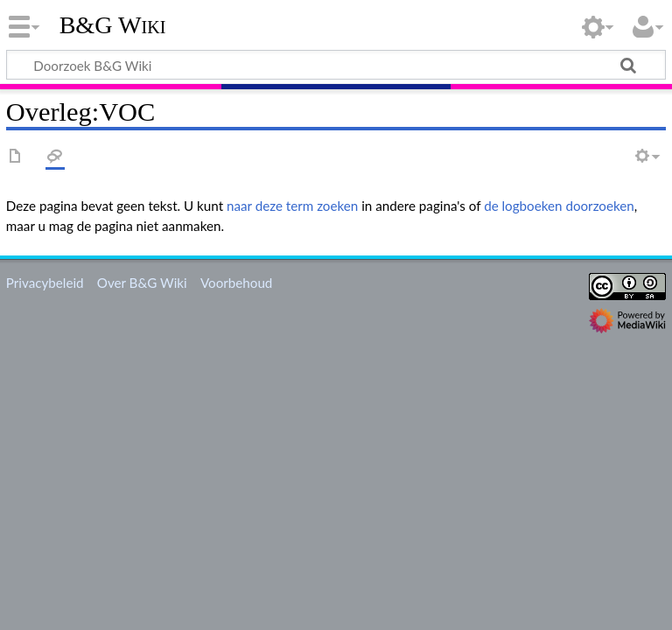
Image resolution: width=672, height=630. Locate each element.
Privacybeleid (45, 283)
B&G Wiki (113, 25)
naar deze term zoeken (292, 206)
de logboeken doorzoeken (559, 206)
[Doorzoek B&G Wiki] (336, 65)
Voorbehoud (236, 283)
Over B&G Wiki (142, 283)
